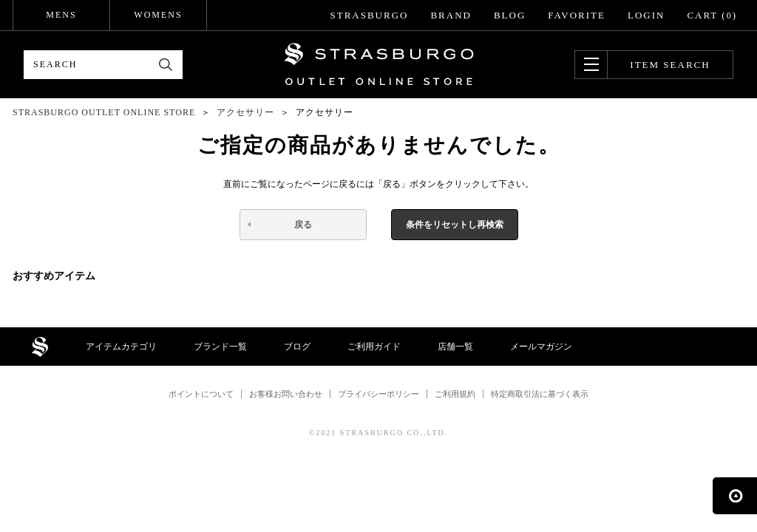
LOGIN (646, 15)
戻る (303, 225)
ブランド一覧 (220, 347)
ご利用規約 (455, 394)
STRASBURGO (369, 15)
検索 (166, 65)
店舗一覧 (455, 347)
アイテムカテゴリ (121, 347)
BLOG (510, 15)
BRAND (451, 15)
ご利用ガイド (374, 347)
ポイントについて (201, 394)
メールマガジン (541, 347)
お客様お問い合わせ (286, 394)
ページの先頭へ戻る (735, 496)
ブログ (297, 347)
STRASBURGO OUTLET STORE (379, 64)
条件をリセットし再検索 (455, 225)
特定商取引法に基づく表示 (540, 394)
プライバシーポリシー (378, 394)
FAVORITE (577, 15)
